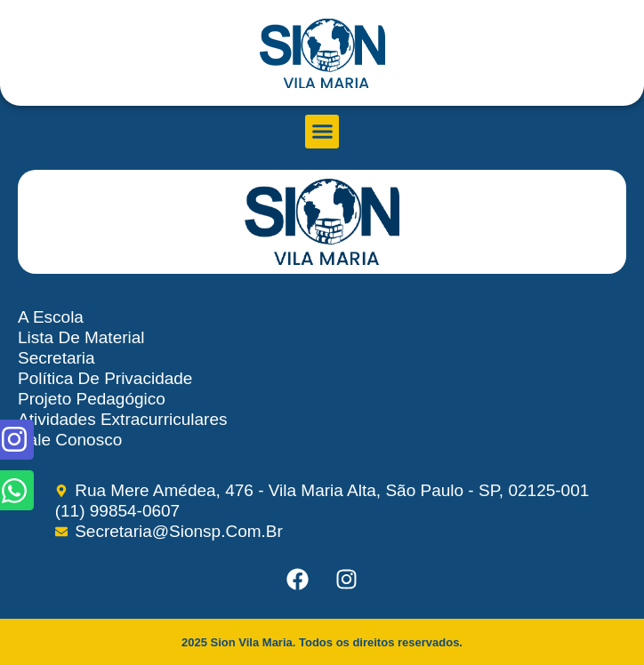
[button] (322, 132)
